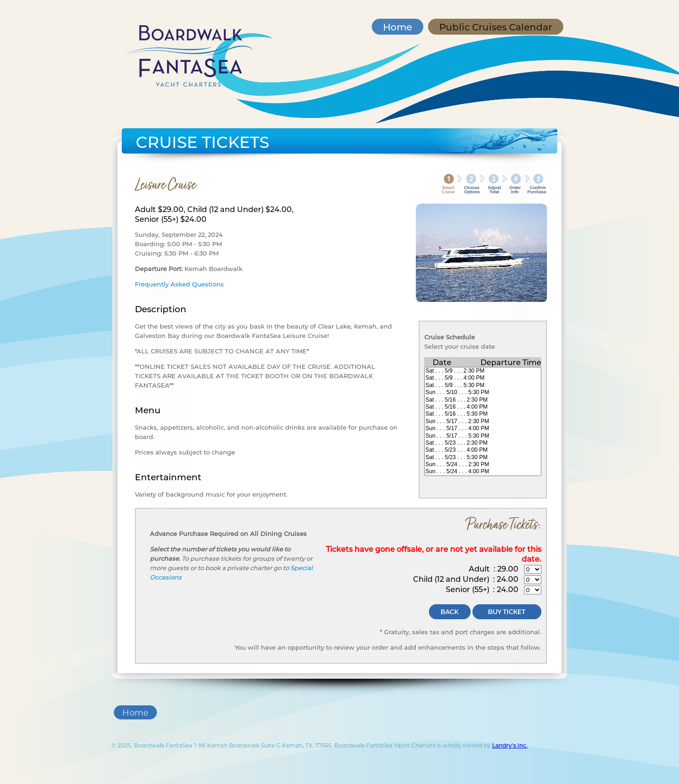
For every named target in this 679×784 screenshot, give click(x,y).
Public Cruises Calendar (496, 27)
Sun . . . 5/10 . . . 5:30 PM (483, 392)
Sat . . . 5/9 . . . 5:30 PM (483, 385)
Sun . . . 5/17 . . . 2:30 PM (483, 421)
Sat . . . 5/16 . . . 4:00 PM (483, 407)
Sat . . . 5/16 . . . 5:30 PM (483, 414)
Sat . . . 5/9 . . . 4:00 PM (483, 378)
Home (398, 27)
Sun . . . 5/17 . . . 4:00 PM (483, 429)
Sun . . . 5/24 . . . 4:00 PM (483, 472)
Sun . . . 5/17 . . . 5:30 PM (483, 436)
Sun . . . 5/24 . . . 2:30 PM (483, 465)
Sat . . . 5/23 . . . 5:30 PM (483, 458)
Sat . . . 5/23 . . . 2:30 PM (483, 443)
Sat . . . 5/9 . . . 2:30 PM (483, 371)
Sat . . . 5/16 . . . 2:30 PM (483, 400)
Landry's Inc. (510, 745)
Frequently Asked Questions (179, 284)
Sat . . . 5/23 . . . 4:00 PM (483, 450)
